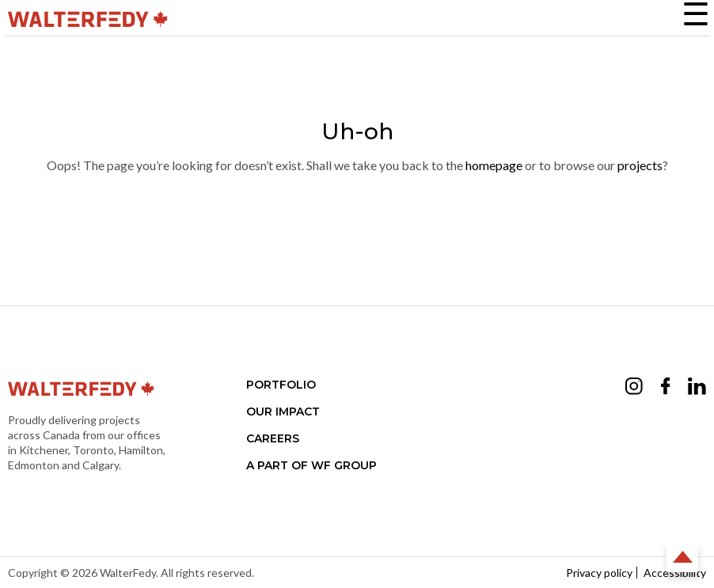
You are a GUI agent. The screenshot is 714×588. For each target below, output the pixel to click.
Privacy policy (599, 573)
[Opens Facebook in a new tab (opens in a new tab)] (666, 388)
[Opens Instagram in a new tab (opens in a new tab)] (634, 389)
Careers (273, 438)
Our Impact (283, 412)
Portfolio (281, 385)
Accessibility (675, 573)
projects (640, 165)
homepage (494, 165)
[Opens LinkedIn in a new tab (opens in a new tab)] (697, 389)
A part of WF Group (311, 465)
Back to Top (682, 556)
